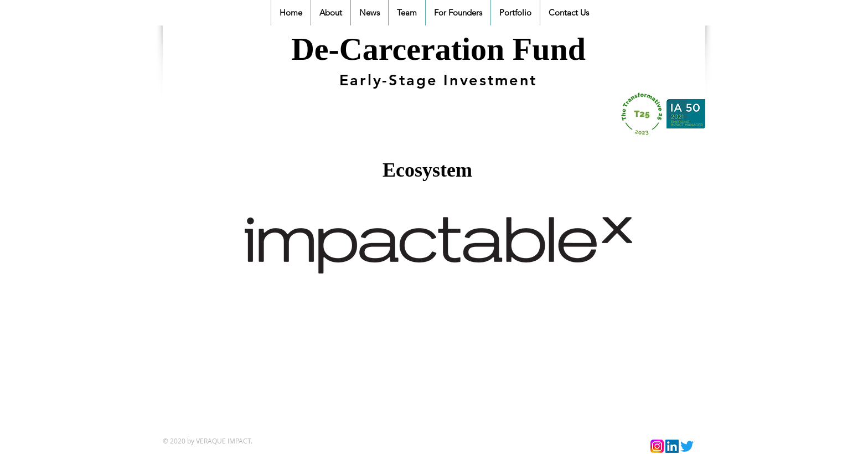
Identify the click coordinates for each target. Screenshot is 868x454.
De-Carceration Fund (438, 49)
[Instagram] (657, 446)
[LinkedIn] (672, 446)
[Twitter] (687, 446)
